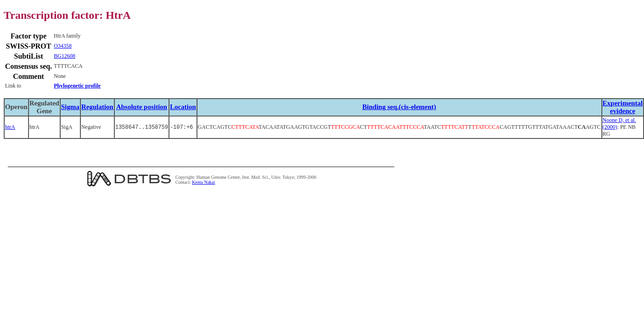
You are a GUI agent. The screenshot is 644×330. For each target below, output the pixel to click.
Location (183, 107)
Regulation (97, 107)
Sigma (70, 107)
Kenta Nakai (203, 182)
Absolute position (142, 107)
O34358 (63, 46)
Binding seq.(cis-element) (399, 107)
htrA (10, 127)
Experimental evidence (623, 107)
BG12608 (64, 56)
